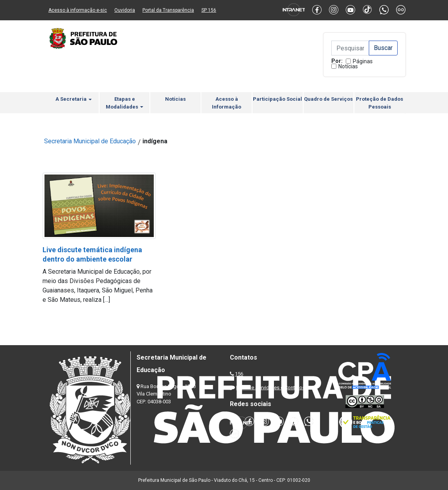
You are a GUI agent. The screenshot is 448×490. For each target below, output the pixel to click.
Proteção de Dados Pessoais (380, 103)
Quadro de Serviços (328, 99)
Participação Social (277, 99)
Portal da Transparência (168, 10)
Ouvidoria (125, 10)
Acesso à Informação (227, 103)
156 (239, 374)
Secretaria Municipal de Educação (90, 141)
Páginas (363, 61)
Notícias (348, 66)
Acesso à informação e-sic (78, 10)
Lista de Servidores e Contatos (271, 388)
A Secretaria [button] (74, 99)
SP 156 (209, 10)
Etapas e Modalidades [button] (124, 103)
